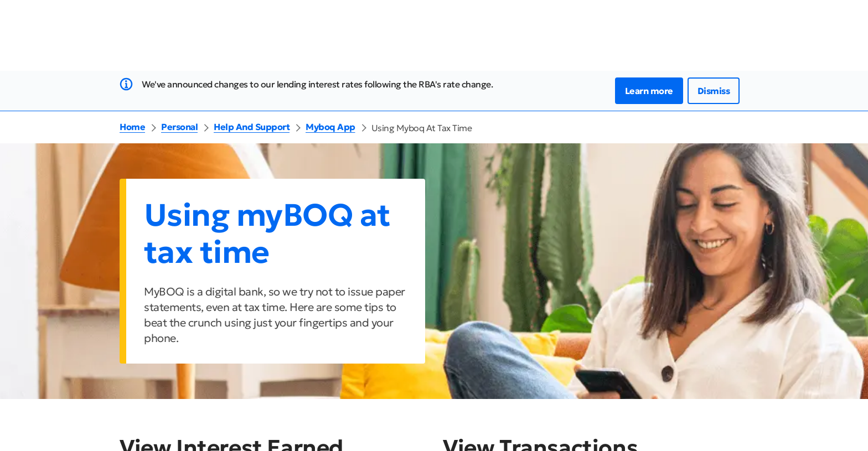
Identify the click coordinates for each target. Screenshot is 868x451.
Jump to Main (29, 7)
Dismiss (714, 104)
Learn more (649, 104)
